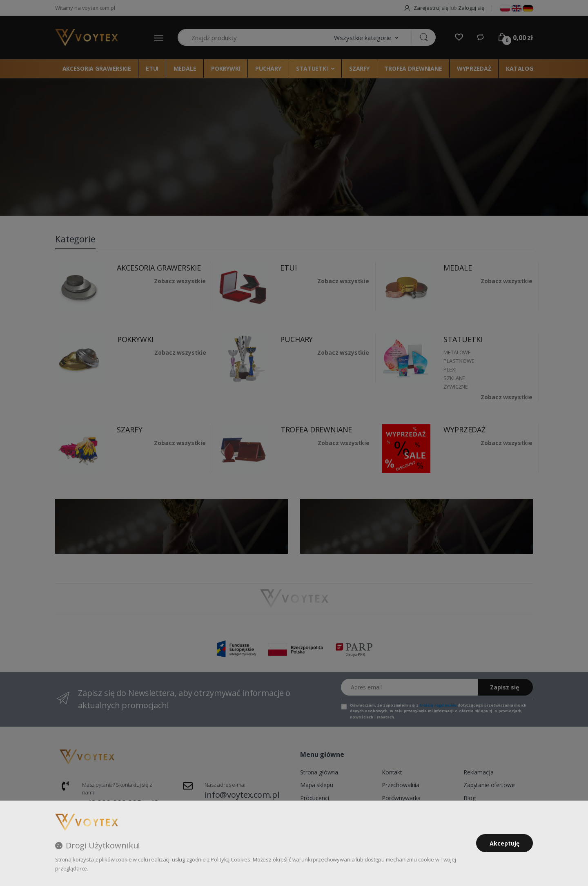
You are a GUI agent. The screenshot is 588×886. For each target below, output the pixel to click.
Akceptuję (504, 843)
